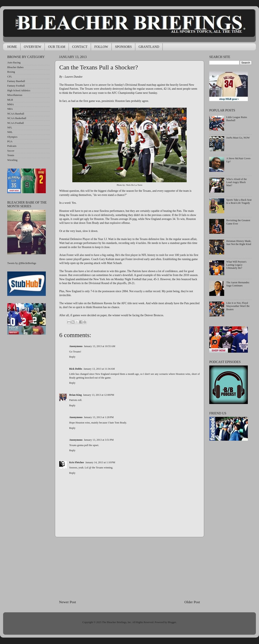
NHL (10, 132)
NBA (10, 109)
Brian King (76, 395)
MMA (11, 104)
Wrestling (12, 160)
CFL (10, 77)
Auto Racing (14, 63)
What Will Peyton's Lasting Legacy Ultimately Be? (236, 265)
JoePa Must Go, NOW (238, 138)
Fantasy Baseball (16, 81)
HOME (12, 47)
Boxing (11, 72)
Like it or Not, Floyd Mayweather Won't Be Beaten (238, 306)
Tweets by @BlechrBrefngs (22, 263)
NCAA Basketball (17, 118)
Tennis (11, 155)
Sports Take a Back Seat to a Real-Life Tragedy (239, 201)
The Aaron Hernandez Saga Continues (238, 284)
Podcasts (12, 146)
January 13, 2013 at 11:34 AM (99, 369)
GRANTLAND (149, 47)
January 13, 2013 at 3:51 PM (99, 440)
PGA (10, 141)
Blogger (172, 622)
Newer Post (68, 602)
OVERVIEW (33, 47)
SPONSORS (123, 47)
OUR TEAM (57, 47)
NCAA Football (16, 123)
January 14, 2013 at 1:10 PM (100, 462)
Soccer (11, 151)
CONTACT (80, 47)
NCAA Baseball (16, 114)
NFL (10, 128)
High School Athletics (19, 90)
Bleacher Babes (15, 67)
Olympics (12, 137)
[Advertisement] (129, 568)
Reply (72, 357)
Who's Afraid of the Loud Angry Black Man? (237, 182)
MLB (10, 100)
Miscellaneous (15, 95)
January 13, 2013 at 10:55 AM (99, 346)
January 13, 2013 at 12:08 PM (99, 395)
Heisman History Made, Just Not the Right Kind (239, 243)
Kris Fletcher (77, 462)
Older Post (192, 602)
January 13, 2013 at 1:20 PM (99, 417)
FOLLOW (101, 47)
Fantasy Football (16, 86)
